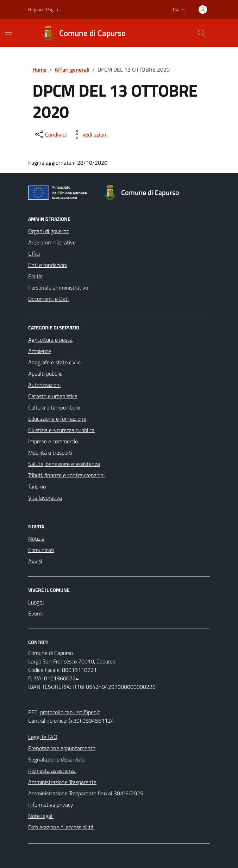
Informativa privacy (51, 805)
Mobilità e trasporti (50, 453)
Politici (36, 276)
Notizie (36, 539)
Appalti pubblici (46, 374)
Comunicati (41, 550)
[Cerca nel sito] (201, 33)
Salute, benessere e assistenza (64, 464)
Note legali (41, 816)
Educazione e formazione (57, 419)
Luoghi (36, 602)
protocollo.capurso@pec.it (70, 712)
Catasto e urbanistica (53, 396)
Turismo (37, 486)
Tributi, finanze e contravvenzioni (66, 475)
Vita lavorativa (45, 498)
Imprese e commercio (53, 441)
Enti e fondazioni (48, 265)
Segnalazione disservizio (56, 759)
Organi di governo (49, 231)
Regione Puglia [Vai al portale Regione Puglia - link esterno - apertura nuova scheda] (43, 9)
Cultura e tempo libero (54, 407)
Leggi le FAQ (43, 737)
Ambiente (40, 351)
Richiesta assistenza (52, 771)
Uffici (34, 254)
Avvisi (35, 561)
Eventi (36, 613)
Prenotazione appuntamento (62, 748)
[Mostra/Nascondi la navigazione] (8, 32)
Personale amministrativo (58, 287)
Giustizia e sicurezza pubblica (61, 430)
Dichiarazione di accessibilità (61, 827)
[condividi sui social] (50, 134)
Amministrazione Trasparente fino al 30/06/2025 (86, 793)
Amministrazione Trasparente (62, 782)
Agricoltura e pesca (50, 340)
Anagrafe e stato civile (54, 362)
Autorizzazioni (44, 385)
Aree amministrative (52, 242)
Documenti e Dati (48, 299)
